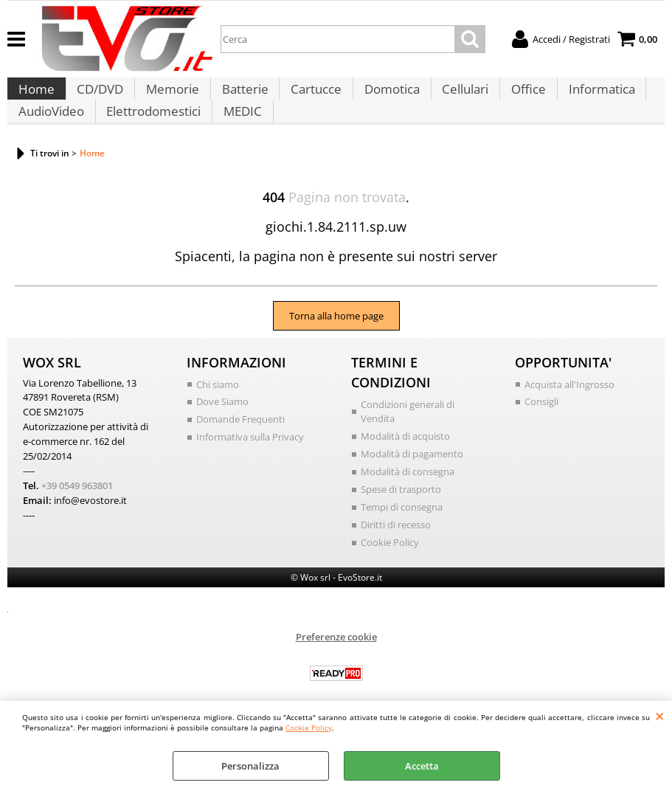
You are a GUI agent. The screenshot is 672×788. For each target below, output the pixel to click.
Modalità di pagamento (412, 483)
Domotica (385, 97)
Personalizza (250, 766)
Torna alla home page (336, 345)
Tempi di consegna (402, 535)
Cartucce (311, 97)
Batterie (241, 97)
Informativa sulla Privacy (250, 466)
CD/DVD (98, 97)
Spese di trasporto (401, 517)
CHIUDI (660, 716)
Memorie (170, 97)
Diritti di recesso (396, 552)
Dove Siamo (222, 431)
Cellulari (458, 97)
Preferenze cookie (336, 663)
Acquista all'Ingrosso (569, 414)
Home (36, 97)
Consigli (541, 431)
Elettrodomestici (152, 134)
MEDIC (240, 134)
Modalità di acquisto (405, 466)
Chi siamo (218, 414)
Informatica (592, 97)
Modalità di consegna (408, 500)
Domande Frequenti (240, 449)
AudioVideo (51, 134)
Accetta (422, 766)
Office (520, 97)
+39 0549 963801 (77, 513)
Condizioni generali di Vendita (408, 441)
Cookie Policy (309, 727)
